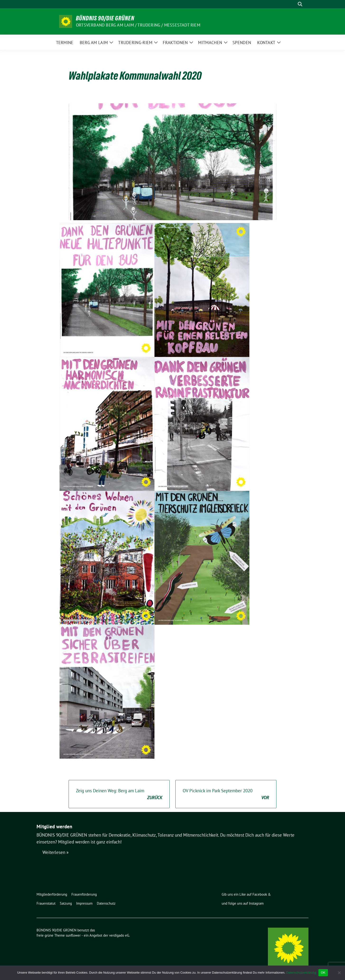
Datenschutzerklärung (301, 973)
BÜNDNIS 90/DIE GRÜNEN (105, 18)
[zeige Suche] (300, 4)
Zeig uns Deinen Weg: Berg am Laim (119, 794)
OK (323, 973)
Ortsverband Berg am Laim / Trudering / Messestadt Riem (138, 25)
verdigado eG (119, 935)
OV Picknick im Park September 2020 (226, 794)
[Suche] (293, 4)
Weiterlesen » (56, 852)
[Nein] (339, 973)
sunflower (73, 935)
